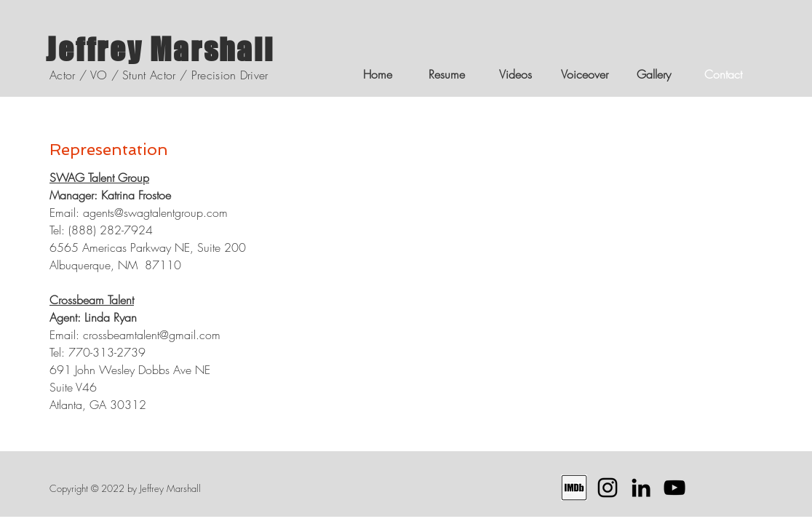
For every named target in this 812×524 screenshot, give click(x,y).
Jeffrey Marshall (160, 49)
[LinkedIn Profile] (641, 488)
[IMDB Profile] (574, 488)
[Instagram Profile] (608, 488)
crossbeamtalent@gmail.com (152, 335)
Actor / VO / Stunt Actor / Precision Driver (159, 75)
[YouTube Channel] (674, 488)
